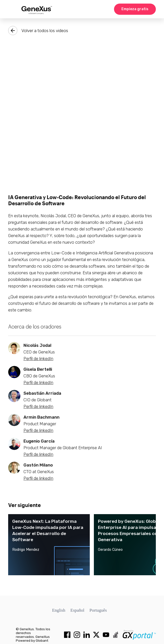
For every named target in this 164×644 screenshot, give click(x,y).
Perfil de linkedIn (38, 359)
